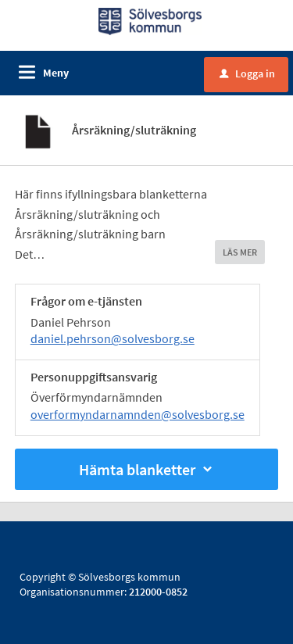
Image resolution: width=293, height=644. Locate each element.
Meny (56, 73)
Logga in (247, 73)
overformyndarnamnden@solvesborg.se (138, 414)
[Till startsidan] (150, 20)
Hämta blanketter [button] (147, 469)
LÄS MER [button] (240, 252)
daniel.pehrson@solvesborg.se (113, 338)
